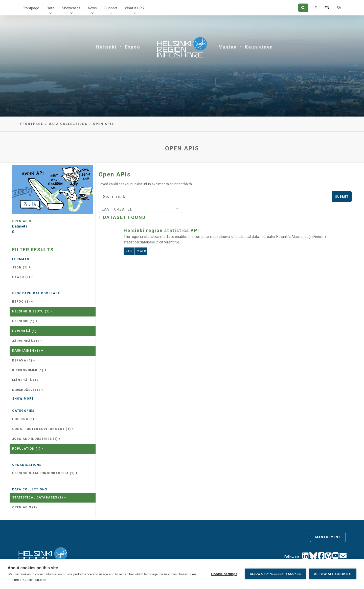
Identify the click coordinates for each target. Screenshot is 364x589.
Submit (342, 197)
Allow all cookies (333, 574)
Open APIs (104, 124)
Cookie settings (224, 574)
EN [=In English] (327, 8)
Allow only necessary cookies (276, 574)
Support (111, 8)
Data (51, 8)
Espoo (133, 47)
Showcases (71, 8)
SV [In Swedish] (339, 8)
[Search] (303, 8)
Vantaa (228, 47)
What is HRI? (135, 8)
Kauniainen (259, 47)
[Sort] (140, 209)
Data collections (68, 124)
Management (328, 537)
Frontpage (31, 8)
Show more (23, 399)
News (92, 8)
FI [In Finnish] (316, 8)
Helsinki (106, 47)
